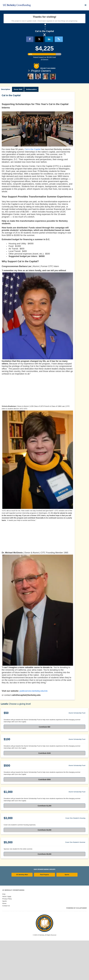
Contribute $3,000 (44, 869)
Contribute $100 (44, 793)
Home (4, 943)
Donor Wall (18, 129)
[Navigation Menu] (85, 5)
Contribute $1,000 (44, 845)
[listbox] (44, 54)
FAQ (4, 934)
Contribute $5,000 (44, 894)
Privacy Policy (7, 938)
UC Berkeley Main (22, 914)
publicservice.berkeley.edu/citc (34, 731)
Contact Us (6, 945)
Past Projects (44, 914)
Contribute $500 (44, 819)
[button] (15, 54)
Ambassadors (31, 129)
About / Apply (7, 936)
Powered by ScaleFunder (76, 948)
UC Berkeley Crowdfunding (13, 930)
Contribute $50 (44, 766)
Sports (67, 914)
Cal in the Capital (33, 189)
